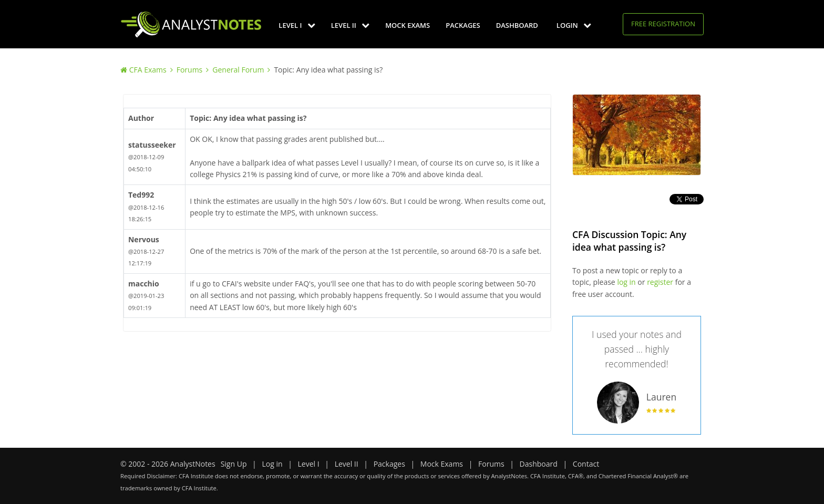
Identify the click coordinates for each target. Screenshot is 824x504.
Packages (463, 25)
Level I (297, 25)
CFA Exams (148, 70)
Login (574, 25)
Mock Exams (408, 25)
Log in (272, 464)
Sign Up (234, 464)
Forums (190, 70)
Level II (350, 25)
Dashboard (517, 25)
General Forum (238, 70)
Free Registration (663, 24)
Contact (586, 464)
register (660, 282)
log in (626, 282)
